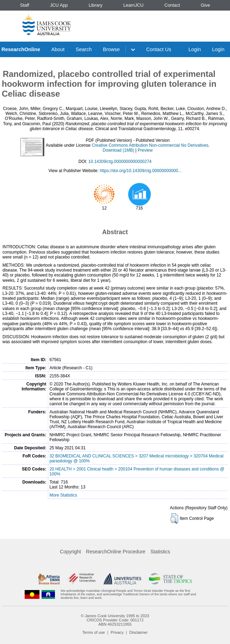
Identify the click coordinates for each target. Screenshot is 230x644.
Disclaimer (138, 632)
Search (84, 49)
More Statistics (63, 495)
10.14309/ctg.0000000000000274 (120, 162)
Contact (172, 5)
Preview (145, 150)
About (58, 49)
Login (195, 49)
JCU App (59, 5)
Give (205, 5)
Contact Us (159, 49)
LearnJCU (133, 5)
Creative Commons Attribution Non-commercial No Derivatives (150, 145)
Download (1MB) (119, 150)
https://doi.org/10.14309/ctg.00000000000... (141, 171)
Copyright (70, 552)
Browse (111, 49)
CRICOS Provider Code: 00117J (115, 620)
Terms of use (94, 632)
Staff (25, 5)
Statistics (160, 552)
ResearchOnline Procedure (116, 552)
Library (96, 5)
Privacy (117, 632)
